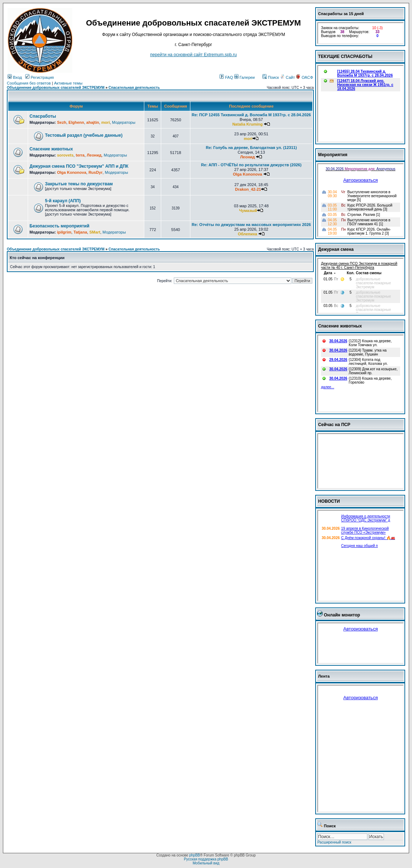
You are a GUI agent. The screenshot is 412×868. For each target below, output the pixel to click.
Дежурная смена (336, 249)
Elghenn (76, 122)
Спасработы (43, 116)
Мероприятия (333, 155)
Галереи (245, 77)
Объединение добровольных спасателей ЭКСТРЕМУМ (56, 88)
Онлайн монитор (342, 615)
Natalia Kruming (248, 124)
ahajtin (93, 122)
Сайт (288, 77)
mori (105, 122)
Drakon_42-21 (248, 189)
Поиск (271, 77)
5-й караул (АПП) (63, 201)
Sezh (62, 122)
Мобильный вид (206, 863)
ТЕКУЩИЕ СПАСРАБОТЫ (345, 56)
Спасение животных (51, 149)
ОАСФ (305, 77)
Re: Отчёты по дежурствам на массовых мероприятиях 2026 (251, 225)
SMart (95, 232)
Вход (15, 77)
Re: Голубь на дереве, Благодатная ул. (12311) (251, 148)
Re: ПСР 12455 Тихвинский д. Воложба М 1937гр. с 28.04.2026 (251, 115)
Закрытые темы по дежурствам (79, 184)
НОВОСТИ (329, 501)
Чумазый (248, 211)
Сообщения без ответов (29, 83)
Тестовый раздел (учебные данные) (84, 135)
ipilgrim (64, 232)
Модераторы (124, 122)
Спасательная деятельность (134, 88)
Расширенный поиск (334, 842)
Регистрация (39, 77)
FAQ (226, 77)
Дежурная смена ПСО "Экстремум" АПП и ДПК (79, 166)
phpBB (195, 855)
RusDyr (96, 172)
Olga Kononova (71, 172)
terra (80, 155)
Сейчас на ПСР (334, 425)
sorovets (65, 155)
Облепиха (248, 234)
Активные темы (68, 83)
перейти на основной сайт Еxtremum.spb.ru (193, 55)
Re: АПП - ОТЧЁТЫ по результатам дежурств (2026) (251, 165)
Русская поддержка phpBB (206, 859)
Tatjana (80, 232)
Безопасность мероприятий (59, 226)
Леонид (94, 155)
